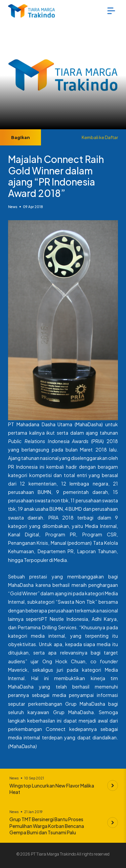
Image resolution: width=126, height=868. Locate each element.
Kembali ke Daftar (100, 137)
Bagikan (20, 137)
